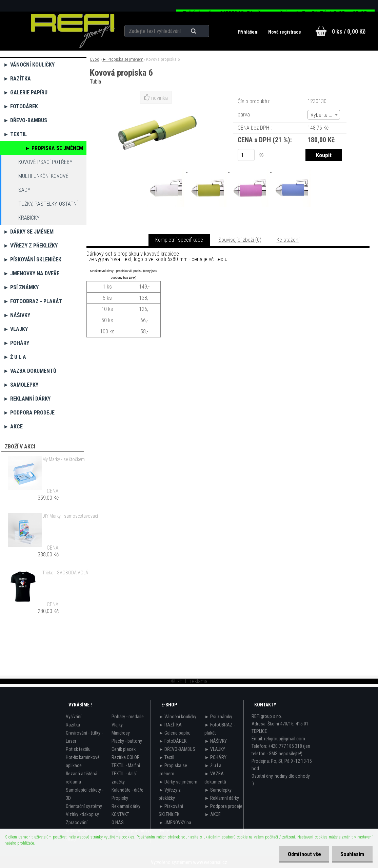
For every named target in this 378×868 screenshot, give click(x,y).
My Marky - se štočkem (64, 459)
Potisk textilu (78, 749)
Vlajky (117, 725)
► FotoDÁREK (21, 106)
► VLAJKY (16, 329)
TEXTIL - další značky (124, 778)
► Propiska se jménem (54, 148)
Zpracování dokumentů (77, 827)
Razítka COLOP (126, 757)
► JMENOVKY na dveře (31, 273)
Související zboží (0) (240, 240)
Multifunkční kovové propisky (43, 178)
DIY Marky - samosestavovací (70, 516)
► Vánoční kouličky (29, 65)
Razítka (73, 725)
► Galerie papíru (25, 93)
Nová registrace (285, 32)
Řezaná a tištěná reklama (82, 778)
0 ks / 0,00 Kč (349, 31)
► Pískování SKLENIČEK (32, 260)
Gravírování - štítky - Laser (84, 737)
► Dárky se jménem (28, 232)
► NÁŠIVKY (17, 315)
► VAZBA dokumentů (30, 371)
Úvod (95, 59)
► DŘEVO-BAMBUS (25, 120)
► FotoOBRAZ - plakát (33, 301)
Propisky (120, 798)
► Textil (15, 134)
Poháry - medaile (128, 717)
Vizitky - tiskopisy (82, 814)
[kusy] (246, 155)
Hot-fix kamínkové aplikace (83, 761)
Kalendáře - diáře (127, 790)
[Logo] (73, 31)
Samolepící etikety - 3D (85, 794)
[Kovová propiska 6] (166, 170)
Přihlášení (249, 32)
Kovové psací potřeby (45, 162)
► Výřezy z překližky (31, 246)
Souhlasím (352, 854)
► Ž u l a (15, 357)
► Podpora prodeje (29, 413)
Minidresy (121, 733)
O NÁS (118, 823)
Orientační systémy (84, 806)
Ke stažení (288, 240)
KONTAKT (120, 814)
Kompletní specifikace (179, 240)
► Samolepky (21, 385)
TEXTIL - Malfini (126, 765)
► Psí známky (21, 287)
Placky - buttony (127, 741)
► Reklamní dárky (27, 399)
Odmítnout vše (304, 854)
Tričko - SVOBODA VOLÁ (65, 573)
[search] (202, 31)
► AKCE (13, 427)
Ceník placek (124, 749)
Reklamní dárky (126, 806)
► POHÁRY (16, 343)
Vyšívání (74, 717)
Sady (24, 190)
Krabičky (29, 218)
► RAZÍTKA (17, 79)
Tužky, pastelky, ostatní (48, 204)
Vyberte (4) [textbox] (323, 115)
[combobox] (324, 115)
